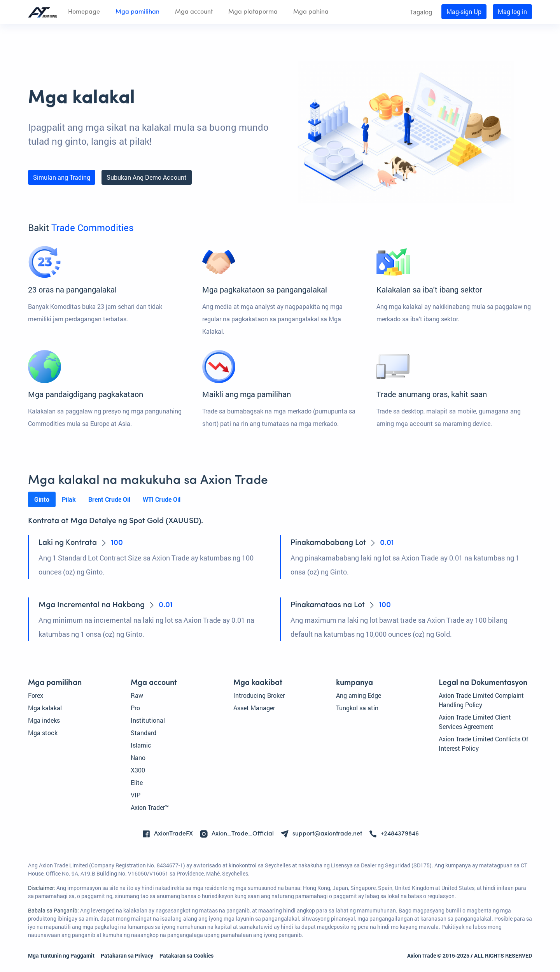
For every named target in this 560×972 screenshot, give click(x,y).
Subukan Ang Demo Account (147, 177)
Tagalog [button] (421, 12)
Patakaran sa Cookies (186, 955)
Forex (36, 695)
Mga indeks (44, 720)
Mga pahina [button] (311, 12)
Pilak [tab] (69, 499)
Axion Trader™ (150, 807)
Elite (137, 782)
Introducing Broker (259, 695)
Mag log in (512, 11)
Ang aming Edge (359, 695)
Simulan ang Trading (62, 177)
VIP (136, 795)
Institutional (148, 720)
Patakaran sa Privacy (127, 955)
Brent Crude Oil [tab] (109, 499)
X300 (138, 770)
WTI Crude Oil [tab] (162, 499)
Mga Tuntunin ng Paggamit (61, 955)
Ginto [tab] (42, 499)
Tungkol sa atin (357, 708)
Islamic (141, 745)
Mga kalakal (45, 708)
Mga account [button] (194, 12)
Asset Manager (254, 708)
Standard (143, 733)
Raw (137, 695)
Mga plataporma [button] (253, 12)
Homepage (84, 12)
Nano (138, 757)
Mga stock (43, 733)
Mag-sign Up (464, 11)
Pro (135, 708)
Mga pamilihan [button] (137, 12)
